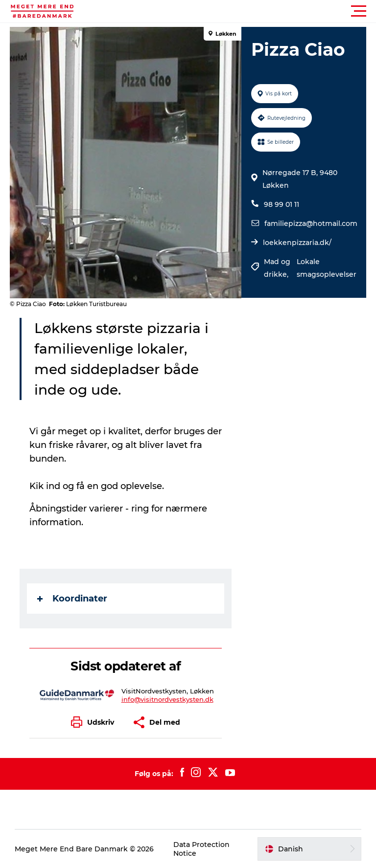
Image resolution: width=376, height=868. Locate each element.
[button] (232, 11)
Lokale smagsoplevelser (327, 268)
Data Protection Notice (201, 849)
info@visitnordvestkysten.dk (167, 699)
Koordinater (72, 599)
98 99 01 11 (282, 204)
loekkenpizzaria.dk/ (297, 243)
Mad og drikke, (277, 268)
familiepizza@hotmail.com (311, 223)
